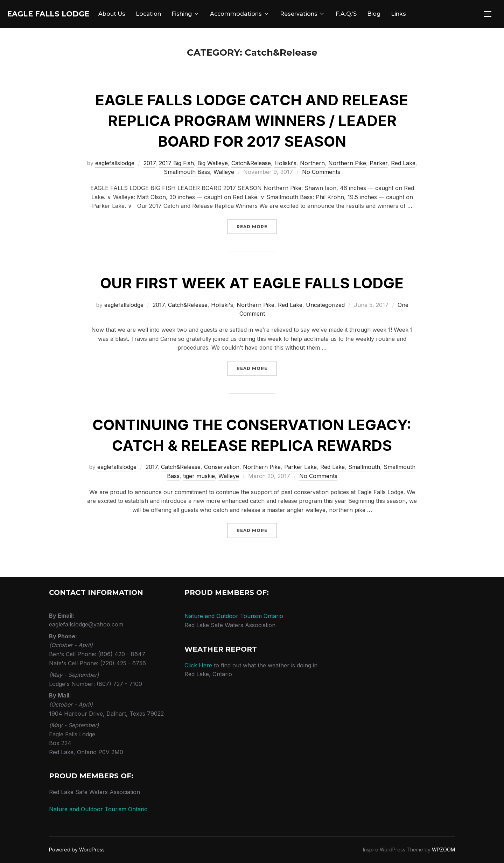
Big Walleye (213, 163)
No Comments (321, 172)
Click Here (198, 665)
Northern (312, 163)
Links (422, 14)
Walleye (224, 172)
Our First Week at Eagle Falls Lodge (252, 283)
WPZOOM (443, 850)
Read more (257, 226)
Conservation (222, 467)
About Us (135, 14)
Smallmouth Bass (187, 172)
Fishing (209, 14)
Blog (397, 14)
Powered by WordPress (77, 850)
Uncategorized (325, 305)
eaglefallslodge (115, 163)
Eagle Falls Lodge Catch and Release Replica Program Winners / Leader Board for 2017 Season (252, 121)
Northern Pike (347, 163)
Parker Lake (300, 467)
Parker (379, 163)
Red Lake (403, 163)
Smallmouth (364, 467)
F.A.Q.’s (369, 14)
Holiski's (285, 163)
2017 (149, 163)
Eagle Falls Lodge (60, 14)
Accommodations (263, 14)
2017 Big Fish (176, 163)
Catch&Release (251, 163)
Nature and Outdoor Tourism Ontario (98, 809)
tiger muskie (199, 476)
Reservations (326, 14)
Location (171, 14)
